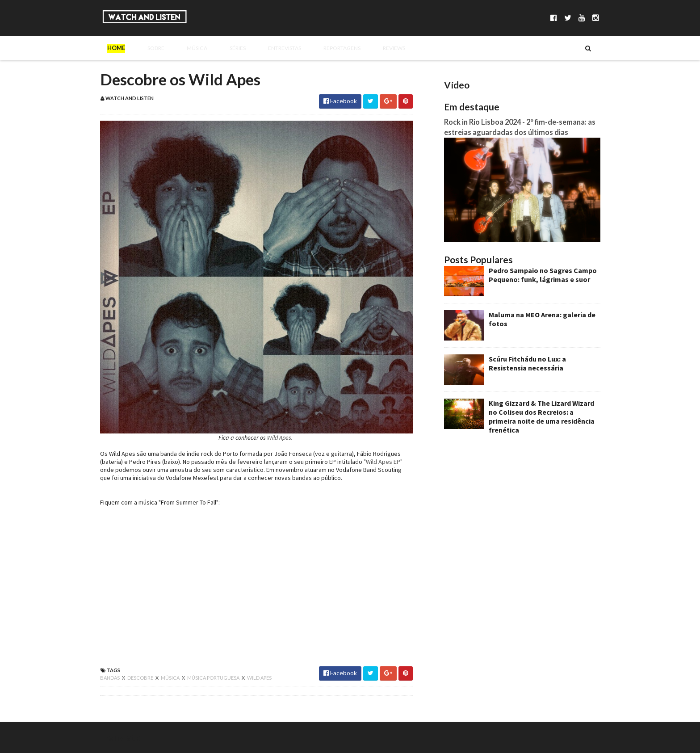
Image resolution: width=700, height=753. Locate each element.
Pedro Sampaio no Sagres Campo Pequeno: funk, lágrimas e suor (543, 275)
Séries (220, 48)
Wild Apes (279, 437)
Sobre (149, 48)
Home (116, 48)
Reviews (368, 48)
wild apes (259, 678)
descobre (141, 678)
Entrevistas (264, 48)
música (171, 678)
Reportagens (319, 48)
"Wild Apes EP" (383, 462)
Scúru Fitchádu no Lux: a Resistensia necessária (527, 363)
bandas (110, 678)
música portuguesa (214, 678)
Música (185, 48)
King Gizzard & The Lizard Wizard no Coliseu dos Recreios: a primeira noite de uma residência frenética (542, 416)
